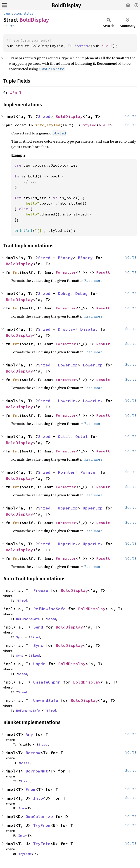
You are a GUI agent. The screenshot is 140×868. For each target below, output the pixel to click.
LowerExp (68, 365)
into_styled (48, 125)
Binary (65, 258)
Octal (64, 436)
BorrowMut (37, 771)
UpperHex (68, 544)
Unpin (39, 664)
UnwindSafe (46, 700)
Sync (20, 637)
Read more (93, 280)
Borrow (33, 753)
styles (28, 13)
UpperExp (68, 508)
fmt (16, 272)
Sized (82, 46)
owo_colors (13, 13)
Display (67, 329)
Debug (64, 293)
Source (9, 26)
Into (38, 798)
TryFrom (42, 825)
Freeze (41, 590)
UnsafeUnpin (47, 682)
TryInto (42, 844)
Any (29, 734)
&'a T (107, 46)
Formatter (66, 272)
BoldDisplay (66, 5)
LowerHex (68, 401)
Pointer (67, 472)
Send (38, 627)
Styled (90, 125)
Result (103, 272)
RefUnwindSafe (49, 609)
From (31, 789)
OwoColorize (39, 817)
